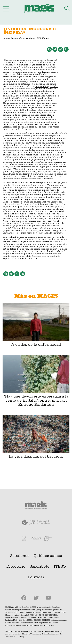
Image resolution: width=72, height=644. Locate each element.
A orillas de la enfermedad (36, 325)
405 (48, 38)
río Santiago (50, 60)
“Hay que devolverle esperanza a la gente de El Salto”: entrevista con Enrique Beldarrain (36, 381)
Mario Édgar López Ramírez (19, 38)
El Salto (54, 86)
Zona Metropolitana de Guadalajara (28, 102)
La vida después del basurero (36, 437)
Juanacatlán (41, 86)
